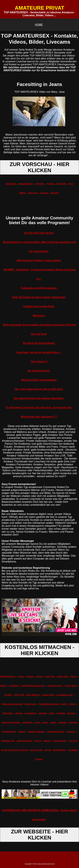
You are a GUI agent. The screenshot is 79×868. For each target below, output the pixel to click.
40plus (47, 741)
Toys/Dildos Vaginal (49, 704)
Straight (43, 713)
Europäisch (31, 713)
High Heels (31, 704)
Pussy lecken (60, 741)
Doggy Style (48, 695)
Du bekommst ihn (39, 371)
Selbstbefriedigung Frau (33, 686)
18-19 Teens (71, 686)
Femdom (40, 184)
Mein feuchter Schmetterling (39, 380)
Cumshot (14, 686)
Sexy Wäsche (33, 695)
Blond (39, 676)
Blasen (31, 676)
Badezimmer (60, 750)
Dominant (11, 184)
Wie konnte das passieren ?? (39, 417)
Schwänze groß (65, 695)
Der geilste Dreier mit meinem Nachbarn (39, 398)
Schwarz (71, 732)
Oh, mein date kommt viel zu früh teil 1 (39, 389)
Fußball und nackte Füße (39, 306)
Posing (50, 184)
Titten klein (7, 713)
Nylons (19, 713)
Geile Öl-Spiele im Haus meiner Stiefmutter (39, 297)
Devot (48, 750)
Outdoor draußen (36, 732)
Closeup (44, 193)
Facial (72, 704)
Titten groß (63, 676)
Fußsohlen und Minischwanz (39, 288)
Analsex (62, 722)
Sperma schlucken (11, 722)
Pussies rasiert (55, 686)
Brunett (71, 713)
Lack (37, 722)
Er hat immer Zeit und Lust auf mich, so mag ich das (39, 408)
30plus (22, 732)
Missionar (39, 316)
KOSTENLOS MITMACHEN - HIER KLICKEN (39, 650)
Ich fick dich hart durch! (39, 233)
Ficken (21, 676)
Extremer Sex (8, 741)
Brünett (55, 193)
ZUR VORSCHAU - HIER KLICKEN (40, 167)
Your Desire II (39, 362)
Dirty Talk (61, 184)
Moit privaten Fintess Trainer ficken (39, 260)
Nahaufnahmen (26, 184)
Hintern (8, 695)
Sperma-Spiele (25, 741)
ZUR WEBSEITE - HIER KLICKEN (40, 835)
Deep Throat (36, 750)
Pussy (74, 676)
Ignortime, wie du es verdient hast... (39, 352)
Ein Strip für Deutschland (39, 343)
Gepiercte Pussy (56, 732)
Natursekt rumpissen (12, 704)
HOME (39, 25)
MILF (52, 713)
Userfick (61, 713)
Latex (53, 722)
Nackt (64, 704)
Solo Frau (33, 193)
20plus (4, 686)
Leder (45, 722)
